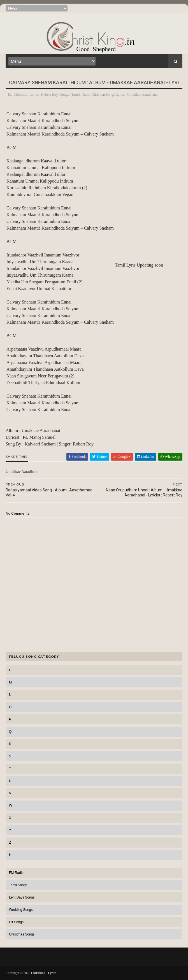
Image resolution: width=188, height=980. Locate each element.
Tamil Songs (18, 885)
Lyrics (34, 95)
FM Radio (16, 873)
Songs (64, 95)
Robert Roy (49, 95)
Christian (20, 95)
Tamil (76, 95)
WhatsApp (170, 457)
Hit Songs (16, 922)
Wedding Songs (21, 910)
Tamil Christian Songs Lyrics (103, 95)
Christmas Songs (22, 934)
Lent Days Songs (22, 897)
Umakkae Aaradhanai (143, 95)
